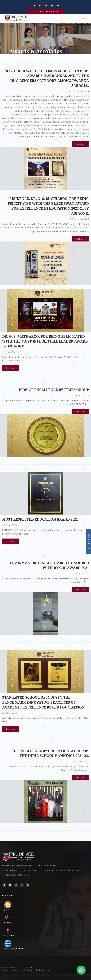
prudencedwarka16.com (18, 875)
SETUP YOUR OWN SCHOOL (46, 11)
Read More (80, 144)
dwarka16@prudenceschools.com (64, 870)
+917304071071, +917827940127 (23, 870)
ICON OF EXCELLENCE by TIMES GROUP (54, 390)
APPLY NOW (89, 541)
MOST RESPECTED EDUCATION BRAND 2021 (40, 519)
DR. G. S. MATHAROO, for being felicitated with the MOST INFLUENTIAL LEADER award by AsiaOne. (45, 341)
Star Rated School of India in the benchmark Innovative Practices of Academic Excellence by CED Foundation (43, 702)
